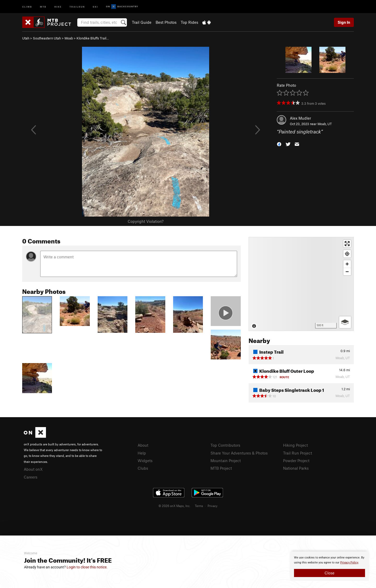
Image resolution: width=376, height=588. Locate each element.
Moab (69, 38)
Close (330, 573)
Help (142, 453)
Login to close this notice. (87, 567)
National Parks (296, 468)
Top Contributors (225, 445)
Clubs (143, 468)
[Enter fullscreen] (347, 244)
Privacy (213, 506)
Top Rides (189, 22)
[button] (279, 144)
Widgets (145, 461)
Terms (199, 506)
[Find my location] (347, 254)
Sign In (344, 22)
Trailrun (77, 6)
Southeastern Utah (47, 38)
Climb (27, 6)
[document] (330, 566)
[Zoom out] (347, 272)
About (143, 445)
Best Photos (166, 22)
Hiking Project (295, 445)
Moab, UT (325, 124)
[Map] (301, 284)
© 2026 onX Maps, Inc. (174, 506)
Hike (58, 6)
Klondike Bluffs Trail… (93, 38)
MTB (43, 6)
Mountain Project (226, 461)
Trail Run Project (298, 453)
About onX (33, 469)
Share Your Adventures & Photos (239, 453)
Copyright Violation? (146, 221)
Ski (95, 6)
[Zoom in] (347, 264)
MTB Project (221, 468)
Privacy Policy (349, 563)
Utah (26, 38)
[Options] (345, 322)
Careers (31, 477)
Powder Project (296, 461)
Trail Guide (142, 22)
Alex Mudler (300, 118)
